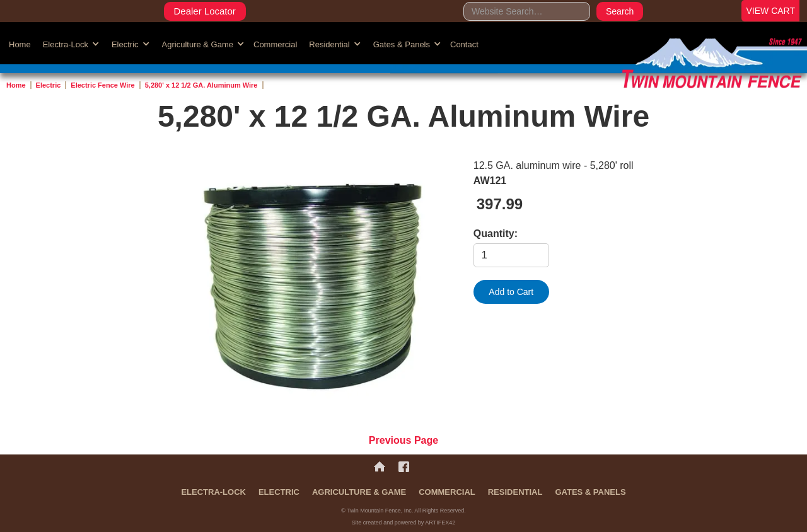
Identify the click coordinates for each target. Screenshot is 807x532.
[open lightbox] (312, 286)
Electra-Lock (213, 492)
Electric (49, 85)
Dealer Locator (204, 11)
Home (20, 44)
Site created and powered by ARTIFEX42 (403, 523)
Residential (515, 492)
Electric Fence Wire (102, 85)
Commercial (275, 44)
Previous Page (403, 440)
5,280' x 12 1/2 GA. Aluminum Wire (201, 85)
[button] (70, 43)
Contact (464, 44)
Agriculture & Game (359, 492)
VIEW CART (770, 11)
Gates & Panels (590, 492)
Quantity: (496, 234)
